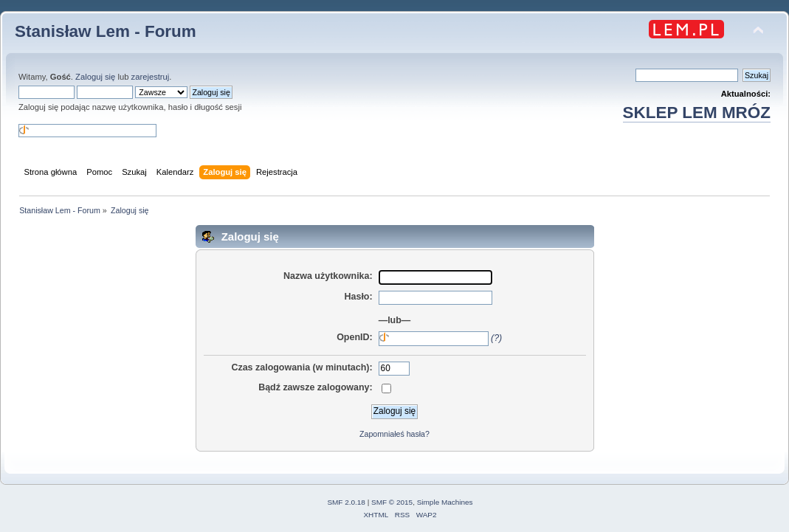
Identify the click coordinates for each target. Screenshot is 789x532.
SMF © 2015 (392, 502)
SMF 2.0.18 (346, 502)
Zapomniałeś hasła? (394, 434)
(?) (496, 338)
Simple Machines (445, 502)
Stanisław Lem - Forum (106, 31)
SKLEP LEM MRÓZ (697, 113)
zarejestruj (151, 77)
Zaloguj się (95, 77)
